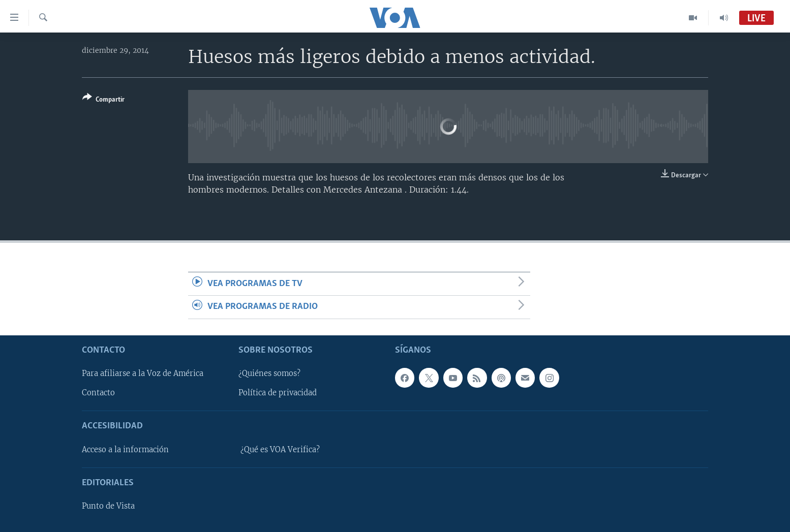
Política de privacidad (278, 393)
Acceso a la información (125, 449)
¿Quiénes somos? (269, 373)
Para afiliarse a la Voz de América (143, 373)
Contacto (98, 393)
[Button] (103, 100)
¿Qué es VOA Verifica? (280, 449)
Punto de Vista (108, 506)
